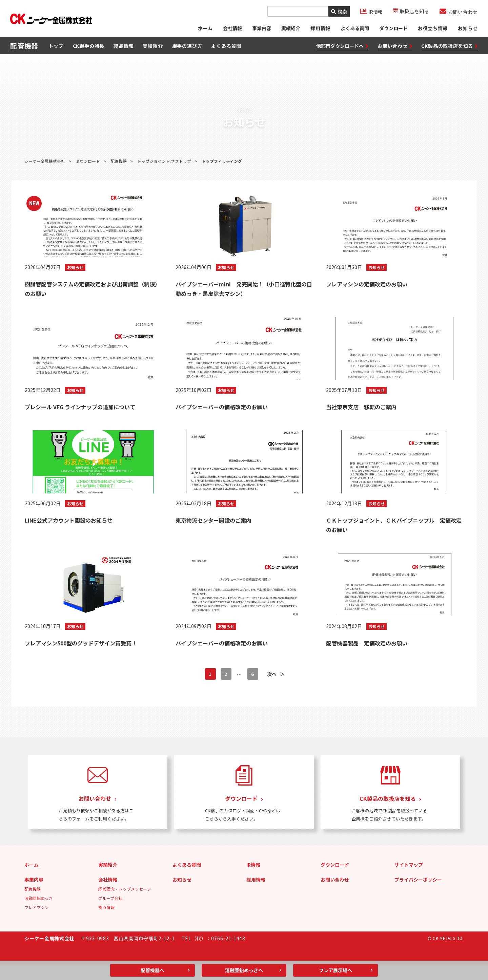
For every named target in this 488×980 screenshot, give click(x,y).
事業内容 (261, 29)
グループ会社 (110, 913)
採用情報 (256, 894)
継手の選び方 (187, 47)
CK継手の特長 (89, 47)
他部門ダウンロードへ (342, 47)
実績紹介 (290, 29)
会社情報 (232, 29)
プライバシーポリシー (418, 894)
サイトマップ (409, 879)
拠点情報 (106, 922)
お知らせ (468, 29)
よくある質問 (354, 29)
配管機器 (33, 903)
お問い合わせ (395, 47)
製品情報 (124, 47)
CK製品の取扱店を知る (450, 47)
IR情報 (253, 879)
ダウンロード (393, 29)
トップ (56, 47)
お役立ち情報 (433, 29)
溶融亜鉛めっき (39, 913)
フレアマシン (37, 922)
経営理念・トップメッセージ (125, 903)
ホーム (205, 29)
